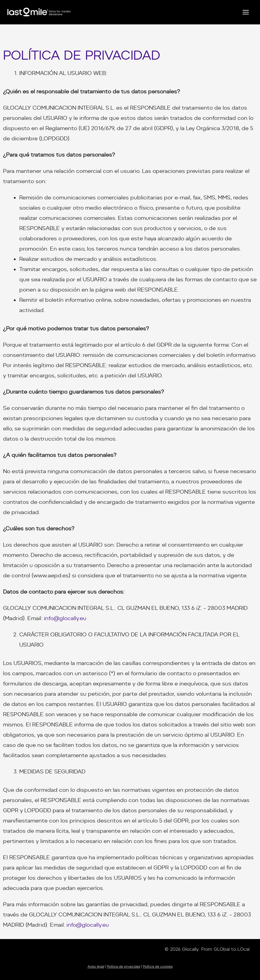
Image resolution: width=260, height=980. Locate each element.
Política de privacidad (124, 967)
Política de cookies (158, 967)
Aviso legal (96, 967)
